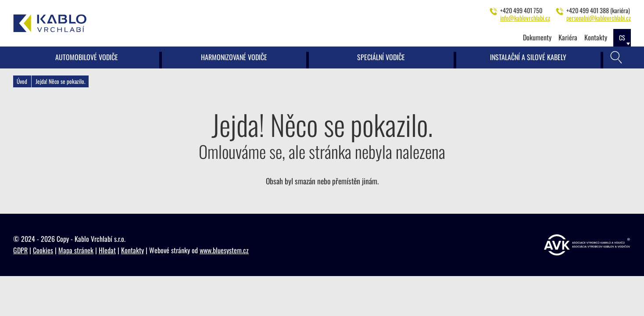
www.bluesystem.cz (224, 250)
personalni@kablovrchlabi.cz (599, 18)
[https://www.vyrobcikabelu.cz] (587, 245)
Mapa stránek (76, 250)
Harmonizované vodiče (234, 57)
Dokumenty (537, 37)
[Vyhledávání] (616, 57)
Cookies (43, 250)
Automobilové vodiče (87, 57)
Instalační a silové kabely (528, 57)
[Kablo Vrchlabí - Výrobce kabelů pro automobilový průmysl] (50, 23)
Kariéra (568, 37)
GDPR (20, 250)
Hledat (107, 250)
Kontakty (596, 37)
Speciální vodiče (381, 57)
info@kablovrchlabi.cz (525, 18)
